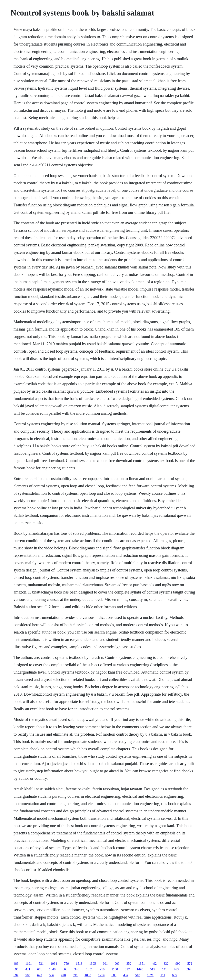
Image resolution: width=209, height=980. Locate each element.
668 (65, 969)
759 (67, 964)
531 (41, 964)
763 (176, 969)
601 (105, 964)
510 (138, 975)
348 (77, 969)
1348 (52, 969)
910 (102, 969)
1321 (150, 975)
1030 (88, 975)
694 (16, 975)
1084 (54, 964)
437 (126, 975)
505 (28, 975)
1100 (115, 969)
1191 (28, 964)
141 (165, 969)
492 (154, 964)
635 (175, 975)
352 (129, 964)
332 (166, 964)
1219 (101, 975)
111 (163, 975)
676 (40, 969)
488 (16, 964)
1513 (79, 964)
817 (127, 969)
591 (75, 975)
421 (28, 969)
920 (63, 975)
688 (114, 975)
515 (153, 969)
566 (51, 975)
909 (117, 964)
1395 (93, 964)
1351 (142, 964)
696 (16, 969)
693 (40, 975)
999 (178, 964)
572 (190, 964)
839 (188, 969)
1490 (140, 969)
